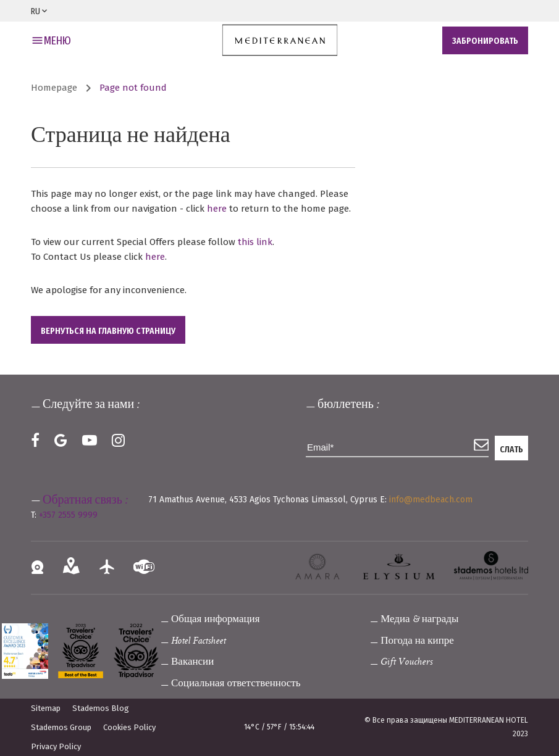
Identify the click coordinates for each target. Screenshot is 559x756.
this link (255, 242)
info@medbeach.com (431, 500)
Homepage (54, 88)
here (217, 209)
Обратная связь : (85, 501)
